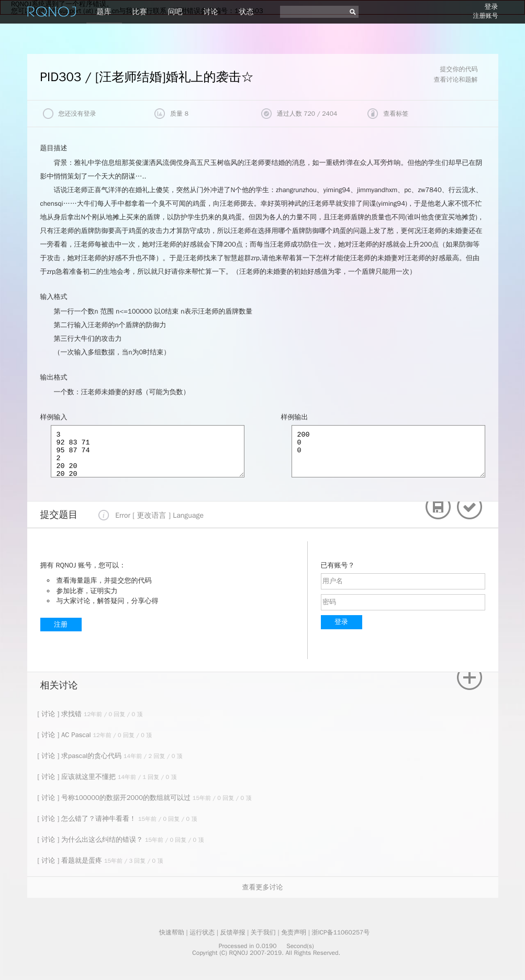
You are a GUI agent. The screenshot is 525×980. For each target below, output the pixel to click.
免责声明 (294, 932)
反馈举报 (233, 932)
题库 (104, 12)
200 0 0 (388, 451)
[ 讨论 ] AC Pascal (65, 735)
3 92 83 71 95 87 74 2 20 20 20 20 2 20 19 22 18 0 (148, 451)
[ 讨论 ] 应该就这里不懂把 (78, 777)
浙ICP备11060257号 (340, 932)
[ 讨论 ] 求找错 (61, 714)
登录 (492, 7)
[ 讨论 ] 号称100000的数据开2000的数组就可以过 (115, 798)
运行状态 (202, 932)
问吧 (175, 12)
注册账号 (486, 16)
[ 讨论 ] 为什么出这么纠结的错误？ (91, 839)
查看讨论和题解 (456, 80)
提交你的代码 (459, 69)
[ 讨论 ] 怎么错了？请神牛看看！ (88, 818)
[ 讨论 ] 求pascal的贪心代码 (81, 756)
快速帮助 (172, 932)
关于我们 (263, 932)
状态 (247, 12)
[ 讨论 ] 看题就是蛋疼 (71, 860)
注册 (61, 624)
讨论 (211, 12)
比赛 (140, 12)
